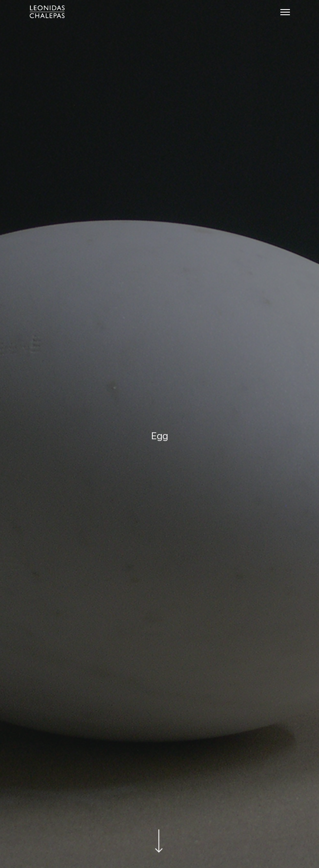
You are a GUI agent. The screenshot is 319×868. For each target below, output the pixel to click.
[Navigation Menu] (285, 12)
